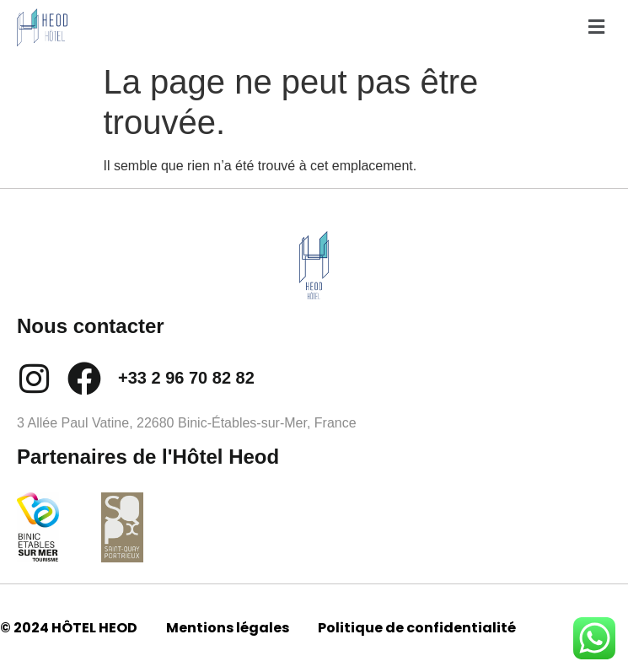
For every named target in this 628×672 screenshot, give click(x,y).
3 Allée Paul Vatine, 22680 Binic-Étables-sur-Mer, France (187, 423)
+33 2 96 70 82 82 (186, 378)
